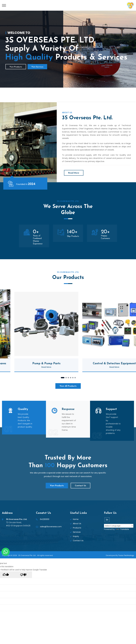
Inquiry (76, 536)
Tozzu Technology (126, 555)
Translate (122, 529)
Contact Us (80, 486)
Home (76, 519)
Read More (74, 173)
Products (77, 528)
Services (77, 532)
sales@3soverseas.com (51, 527)
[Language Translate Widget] (119, 526)
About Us (77, 524)
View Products (16, 67)
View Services (37, 67)
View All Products (68, 386)
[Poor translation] (23, 575)
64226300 (45, 519)
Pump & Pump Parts (63, 364)
